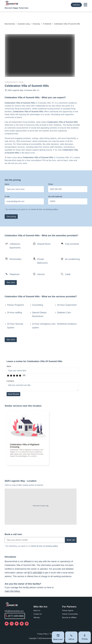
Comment (10, 381)
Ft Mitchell (47, 24)
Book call (71, 540)
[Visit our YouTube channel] (7, 624)
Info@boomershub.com (14, 611)
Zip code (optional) (55, 196)
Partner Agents (68, 610)
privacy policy (52, 209)
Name (7, 184)
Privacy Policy (43, 634)
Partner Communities (70, 614)
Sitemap (36, 617)
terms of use (37, 209)
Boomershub (10, 24)
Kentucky (36, 24)
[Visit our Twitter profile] (17, 624)
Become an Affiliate (69, 617)
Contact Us (38, 614)
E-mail (7, 196)
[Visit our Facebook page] (22, 624)
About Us (37, 610)
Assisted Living (24, 24)
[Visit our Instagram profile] (12, 624)
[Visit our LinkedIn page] (27, 624)
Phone (51, 184)
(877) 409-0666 (35, 573)
